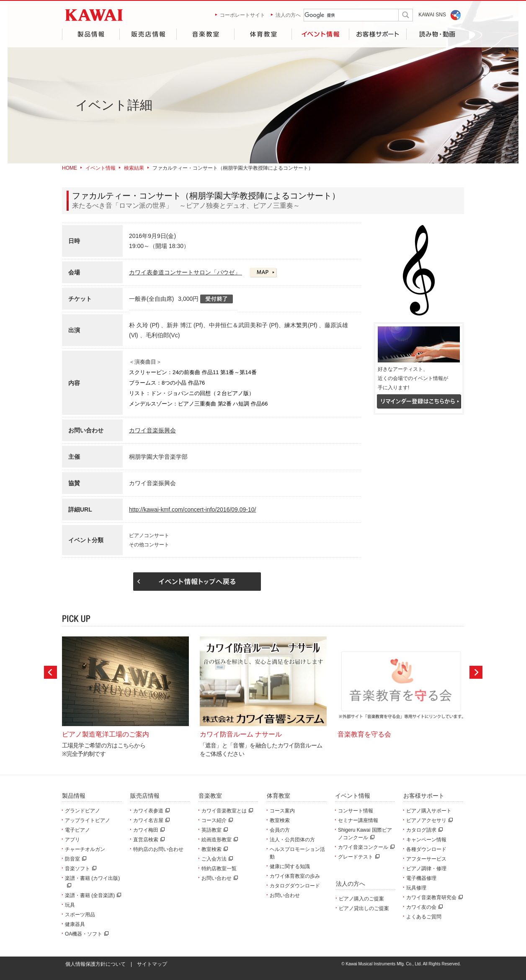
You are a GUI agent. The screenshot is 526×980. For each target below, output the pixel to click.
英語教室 (214, 830)
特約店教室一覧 (219, 869)
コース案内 (282, 811)
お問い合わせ (219, 878)
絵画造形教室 (219, 840)
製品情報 (91, 34)
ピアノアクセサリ (428, 820)
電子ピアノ (77, 830)
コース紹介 (216, 820)
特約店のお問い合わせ (158, 849)
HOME (70, 168)
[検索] (344, 15)
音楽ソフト (80, 869)
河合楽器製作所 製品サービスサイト (94, 15)
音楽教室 (205, 34)
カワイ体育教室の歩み (295, 876)
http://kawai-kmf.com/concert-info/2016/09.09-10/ (192, 509)
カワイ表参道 (150, 811)
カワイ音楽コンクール (365, 847)
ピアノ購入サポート (429, 811)
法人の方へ (288, 15)
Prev (50, 672)
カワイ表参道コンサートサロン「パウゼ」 (186, 272)
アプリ (72, 840)
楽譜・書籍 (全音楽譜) (92, 895)
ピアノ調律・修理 (426, 869)
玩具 (70, 905)
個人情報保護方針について (95, 964)
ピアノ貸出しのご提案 (364, 908)
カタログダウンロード (295, 886)
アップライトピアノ (88, 820)
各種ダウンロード (426, 849)
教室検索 (214, 849)
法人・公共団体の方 (292, 840)
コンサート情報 (356, 811)
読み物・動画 (435, 34)
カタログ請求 (423, 830)
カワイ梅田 (148, 830)
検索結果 (134, 168)
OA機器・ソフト (86, 934)
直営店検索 (148, 840)
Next (476, 672)
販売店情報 (148, 34)
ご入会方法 (216, 859)
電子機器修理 (421, 878)
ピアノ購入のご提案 (361, 899)
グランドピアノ (83, 811)
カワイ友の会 (423, 907)
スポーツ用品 (80, 915)
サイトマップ (152, 964)
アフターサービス (426, 859)
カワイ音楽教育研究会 (433, 897)
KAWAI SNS (432, 15)
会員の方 (280, 830)
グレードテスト (358, 857)
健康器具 (75, 924)
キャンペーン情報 (426, 840)
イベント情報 (320, 34)
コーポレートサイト (242, 15)
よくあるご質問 (424, 917)
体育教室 (263, 34)
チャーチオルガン (85, 849)
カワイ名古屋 (150, 820)
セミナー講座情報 (358, 820)
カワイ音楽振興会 (152, 430)
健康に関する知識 (290, 866)
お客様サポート (378, 34)
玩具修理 (416, 888)
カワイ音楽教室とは (226, 811)
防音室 (75, 859)
